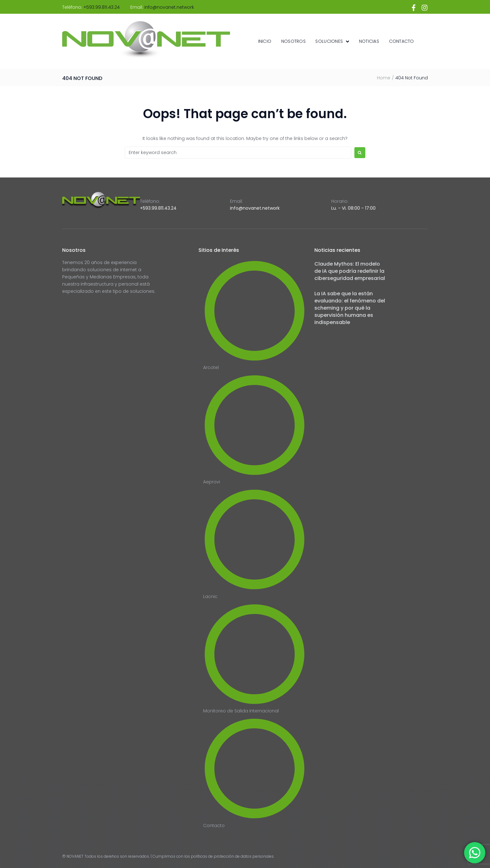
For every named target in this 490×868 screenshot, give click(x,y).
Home (384, 78)
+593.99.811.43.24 (102, 7)
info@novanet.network (169, 7)
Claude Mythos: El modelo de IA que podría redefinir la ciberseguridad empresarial (350, 271)
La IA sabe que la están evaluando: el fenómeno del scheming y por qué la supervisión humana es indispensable (350, 308)
